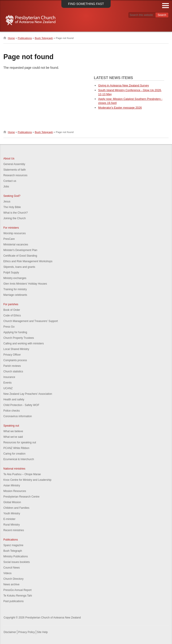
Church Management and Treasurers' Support (31, 321)
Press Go (9, 327)
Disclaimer (10, 632)
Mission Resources (15, 491)
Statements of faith (15, 170)
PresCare (9, 239)
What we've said (13, 437)
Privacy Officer (12, 355)
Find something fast (86, 4)
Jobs (6, 187)
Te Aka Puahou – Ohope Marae (22, 474)
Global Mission (12, 502)
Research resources (15, 175)
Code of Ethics (12, 316)
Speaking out (11, 426)
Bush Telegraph (44, 38)
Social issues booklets (17, 562)
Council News (12, 568)
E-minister (9, 519)
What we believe (13, 431)
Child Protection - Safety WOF (21, 405)
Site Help (42, 632)
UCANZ (8, 388)
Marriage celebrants (15, 295)
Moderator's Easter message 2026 (120, 108)
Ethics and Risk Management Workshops (28, 261)
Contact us (10, 181)
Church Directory (13, 579)
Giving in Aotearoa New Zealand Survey (124, 85)
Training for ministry (15, 289)
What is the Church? (16, 213)
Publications (25, 38)
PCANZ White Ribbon (16, 448)
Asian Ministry (12, 485)
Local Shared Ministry (16, 349)
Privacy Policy (27, 632)
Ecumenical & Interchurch (19, 459)
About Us (9, 159)
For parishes (11, 304)
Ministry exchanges (15, 278)
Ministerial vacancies (16, 245)
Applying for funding (15, 332)
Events (8, 383)
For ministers (11, 228)
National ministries (14, 469)
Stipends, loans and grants (19, 267)
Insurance (9, 377)
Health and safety (14, 399)
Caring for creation (14, 454)
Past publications (14, 601)
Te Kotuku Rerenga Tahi (18, 596)
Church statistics (13, 371)
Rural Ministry (12, 525)
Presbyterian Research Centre (21, 497)
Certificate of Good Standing (20, 256)
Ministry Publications (16, 556)
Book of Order (12, 310)
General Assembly (14, 164)
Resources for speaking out (20, 442)
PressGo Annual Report (17, 590)
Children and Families (16, 508)
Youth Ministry (12, 513)
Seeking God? (12, 196)
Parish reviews (12, 366)
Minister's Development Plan (20, 250)
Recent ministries (14, 530)
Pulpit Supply (11, 273)
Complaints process (15, 360)
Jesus (7, 202)
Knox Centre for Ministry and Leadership (27, 480)
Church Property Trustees (19, 338)
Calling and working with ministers (24, 343)
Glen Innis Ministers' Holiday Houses (25, 284)
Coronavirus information (18, 416)
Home (11, 38)
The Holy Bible (12, 207)
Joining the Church (15, 218)
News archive (11, 584)
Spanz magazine (13, 545)
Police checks (12, 411)
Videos (7, 573)
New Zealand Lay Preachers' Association (28, 394)
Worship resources (15, 233)
